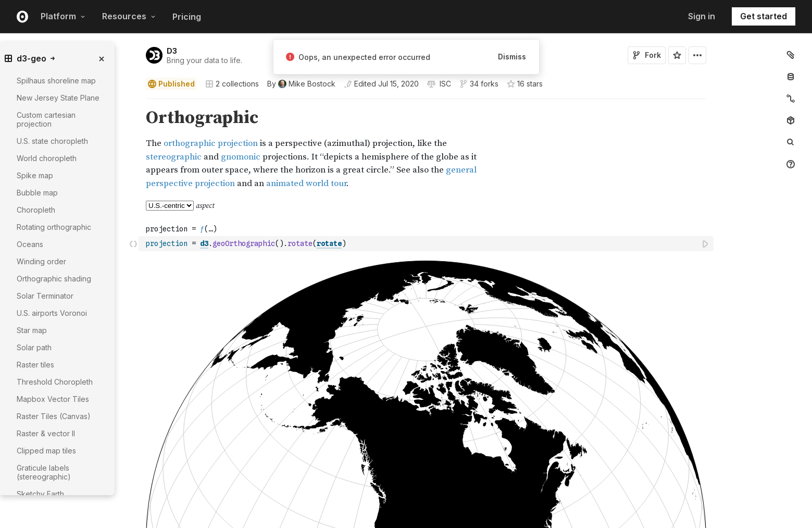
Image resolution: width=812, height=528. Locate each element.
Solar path (34, 347)
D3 (172, 51)
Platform (63, 16)
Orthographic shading (54, 279)
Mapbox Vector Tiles (53, 399)
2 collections (232, 84)
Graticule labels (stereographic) (44, 472)
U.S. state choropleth (52, 141)
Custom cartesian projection (46, 119)
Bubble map (37, 193)
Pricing (187, 17)
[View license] (444, 84)
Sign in (702, 16)
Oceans (30, 244)
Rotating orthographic (54, 227)
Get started (764, 16)
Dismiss (512, 57)
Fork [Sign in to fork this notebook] (647, 55)
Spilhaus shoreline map (56, 81)
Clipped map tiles (46, 451)
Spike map (35, 175)
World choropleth (47, 158)
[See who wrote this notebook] (301, 84)
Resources (129, 16)
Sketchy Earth (40, 494)
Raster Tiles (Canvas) (54, 416)
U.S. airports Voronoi (52, 313)
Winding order (41, 261)
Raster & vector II (46, 433)
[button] (134, 103)
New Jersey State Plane (58, 98)
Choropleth (36, 210)
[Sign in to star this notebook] (677, 55)
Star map (32, 330)
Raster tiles (35, 365)
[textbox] (427, 244)
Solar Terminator (45, 296)
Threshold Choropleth (55, 382)
